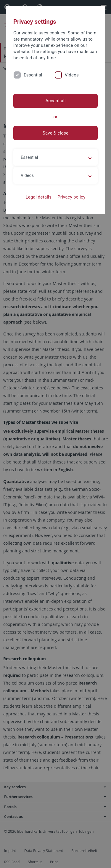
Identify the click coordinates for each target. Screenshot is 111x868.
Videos (72, 75)
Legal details (39, 197)
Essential (33, 75)
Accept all (55, 101)
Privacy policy (71, 197)
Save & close (55, 133)
